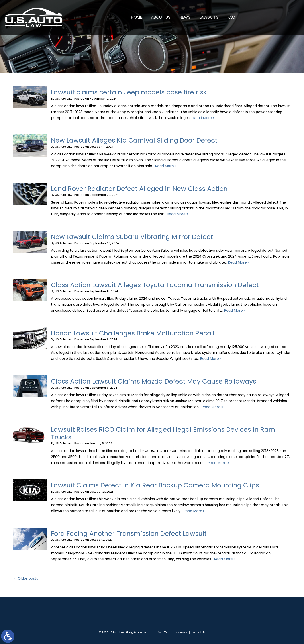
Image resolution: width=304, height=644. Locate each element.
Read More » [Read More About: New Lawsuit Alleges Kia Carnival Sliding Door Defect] (166, 166)
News (185, 17)
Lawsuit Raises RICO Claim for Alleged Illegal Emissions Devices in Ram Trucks (163, 433)
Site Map (164, 632)
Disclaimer (181, 632)
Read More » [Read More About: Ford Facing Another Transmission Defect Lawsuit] (225, 559)
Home (137, 17)
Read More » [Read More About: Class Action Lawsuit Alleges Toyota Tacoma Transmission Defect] (235, 310)
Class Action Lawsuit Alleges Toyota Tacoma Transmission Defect (155, 285)
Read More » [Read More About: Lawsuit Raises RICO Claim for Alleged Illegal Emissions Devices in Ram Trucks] (218, 463)
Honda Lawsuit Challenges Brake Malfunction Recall (133, 333)
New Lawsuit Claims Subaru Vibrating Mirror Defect (132, 237)
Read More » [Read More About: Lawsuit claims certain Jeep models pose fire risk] (204, 118)
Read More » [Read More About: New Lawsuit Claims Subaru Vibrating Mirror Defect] (239, 262)
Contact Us (198, 632)
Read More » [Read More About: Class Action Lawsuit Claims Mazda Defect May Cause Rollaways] (212, 407)
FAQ (231, 17)
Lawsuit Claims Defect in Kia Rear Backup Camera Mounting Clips (155, 485)
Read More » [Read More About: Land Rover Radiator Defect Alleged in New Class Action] (177, 214)
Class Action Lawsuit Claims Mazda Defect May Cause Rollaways (154, 381)
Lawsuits (209, 17)
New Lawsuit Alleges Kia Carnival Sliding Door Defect (136, 140)
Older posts (26, 578)
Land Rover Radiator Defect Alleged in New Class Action (139, 189)
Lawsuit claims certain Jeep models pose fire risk (129, 92)
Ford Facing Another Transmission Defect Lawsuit (129, 534)
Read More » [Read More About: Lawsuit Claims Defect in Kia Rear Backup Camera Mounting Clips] (194, 511)
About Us (161, 17)
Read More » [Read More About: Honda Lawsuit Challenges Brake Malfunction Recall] (211, 359)
